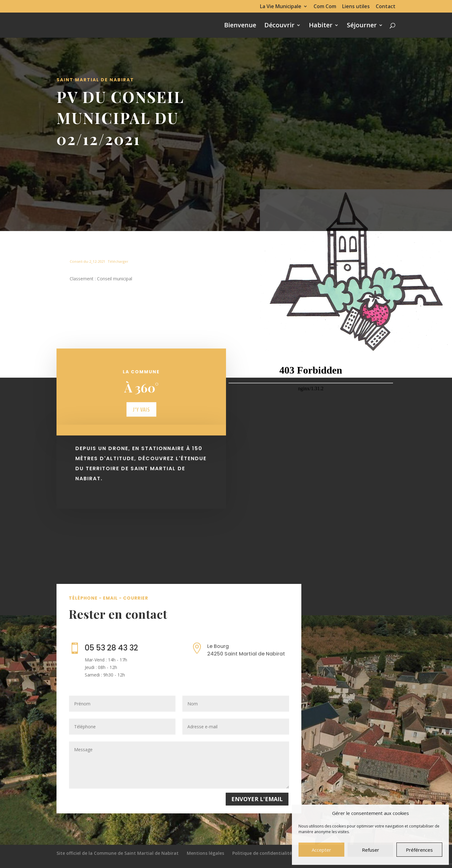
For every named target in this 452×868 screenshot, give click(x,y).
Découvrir (279, 26)
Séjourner (362, 26)
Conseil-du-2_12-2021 (87, 261)
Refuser (371, 850)
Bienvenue (240, 26)
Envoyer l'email (257, 799)
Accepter (321, 850)
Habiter (321, 26)
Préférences (419, 850)
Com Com (325, 7)
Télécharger (118, 261)
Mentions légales (205, 853)
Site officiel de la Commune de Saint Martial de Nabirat (118, 853)
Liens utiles (356, 7)
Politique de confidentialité (262, 853)
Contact (386, 7)
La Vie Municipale (281, 7)
